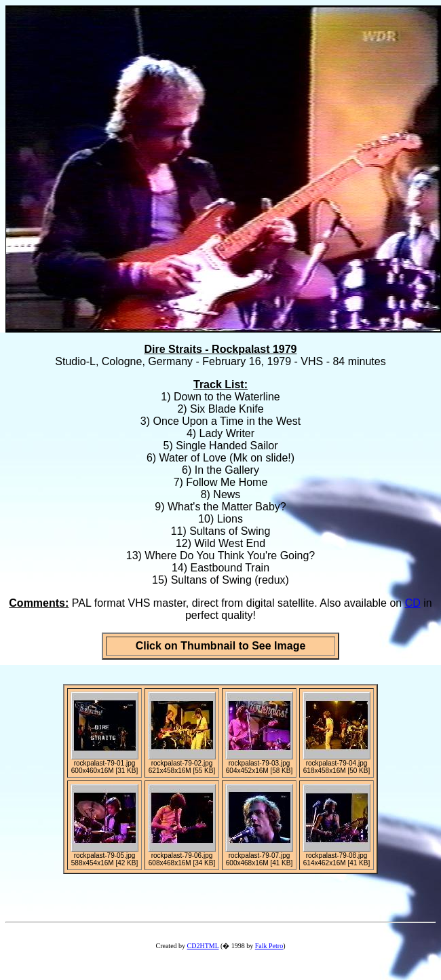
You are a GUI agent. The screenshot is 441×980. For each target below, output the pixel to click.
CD (413, 603)
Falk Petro (269, 946)
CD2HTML (203, 946)
